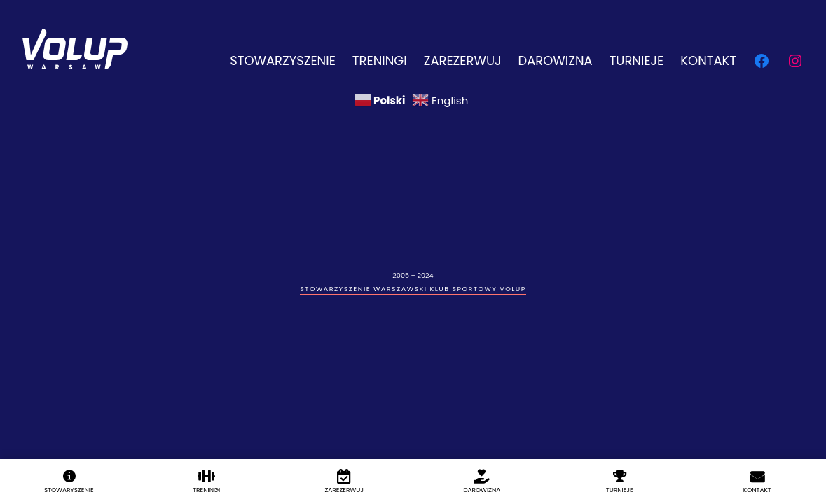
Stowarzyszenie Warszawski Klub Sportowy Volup (413, 289)
